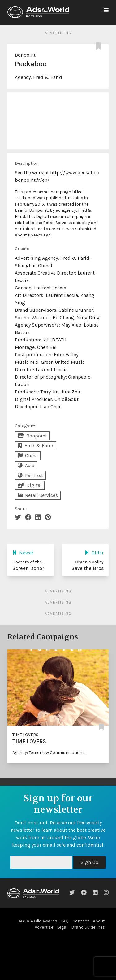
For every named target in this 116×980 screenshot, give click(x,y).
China (28, 455)
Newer (23, 553)
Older (94, 553)
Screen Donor (28, 568)
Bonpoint (25, 55)
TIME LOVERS (25, 735)
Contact (81, 921)
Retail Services (38, 495)
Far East (30, 475)
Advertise (44, 927)
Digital (30, 485)
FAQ (65, 921)
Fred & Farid (48, 77)
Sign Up (90, 862)
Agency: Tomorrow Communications (49, 753)
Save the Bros (88, 568)
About (99, 921)
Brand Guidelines (88, 927)
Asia (26, 465)
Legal (62, 927)
